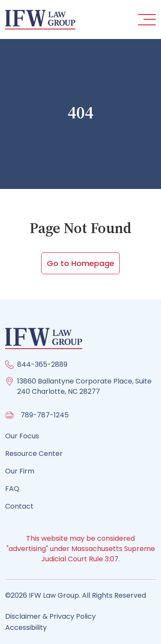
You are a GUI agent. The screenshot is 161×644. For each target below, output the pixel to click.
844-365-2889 (42, 364)
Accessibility (26, 628)
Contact (19, 506)
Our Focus (22, 436)
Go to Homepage (80, 263)
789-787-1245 (45, 415)
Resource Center (34, 454)
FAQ (12, 489)
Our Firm (20, 471)
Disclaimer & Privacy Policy (50, 616)
